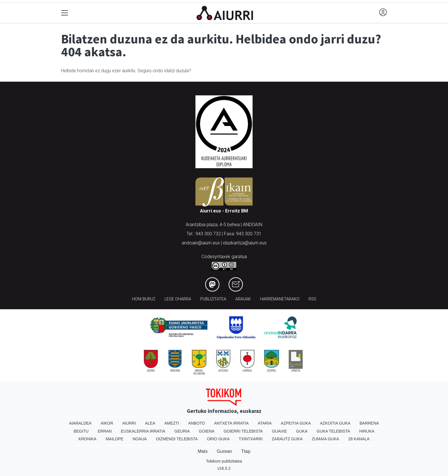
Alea (150, 423)
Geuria (182, 431)
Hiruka (367, 431)
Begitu (81, 431)
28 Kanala (359, 439)
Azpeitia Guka (296, 423)
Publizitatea (213, 299)
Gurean (224, 451)
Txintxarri (251, 439)
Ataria (265, 423)
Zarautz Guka (287, 439)
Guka (302, 431)
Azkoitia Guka (335, 423)
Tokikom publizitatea (224, 461)
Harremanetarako (280, 299)
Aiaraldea (80, 423)
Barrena (369, 423)
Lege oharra (178, 299)
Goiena (207, 431)
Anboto (197, 423)
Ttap (246, 451)
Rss (312, 299)
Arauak (243, 299)
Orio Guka (218, 439)
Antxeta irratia (232, 423)
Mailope (115, 439)
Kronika (88, 439)
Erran (105, 431)
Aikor (107, 423)
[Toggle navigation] (65, 13)
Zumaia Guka (325, 439)
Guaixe (280, 431)
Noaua (140, 439)
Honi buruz (144, 299)
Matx (203, 451)
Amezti (172, 423)
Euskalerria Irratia (143, 431)
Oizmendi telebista (177, 439)
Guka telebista (333, 431)
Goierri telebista (243, 431)
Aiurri (129, 423)
